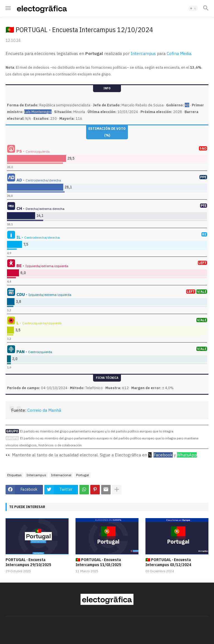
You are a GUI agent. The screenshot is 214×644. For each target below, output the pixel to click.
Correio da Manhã (44, 410)
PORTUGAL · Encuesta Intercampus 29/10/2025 (28, 562)
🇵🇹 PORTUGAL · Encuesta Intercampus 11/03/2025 (98, 562)
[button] (8, 8)
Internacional (61, 475)
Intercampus (143, 53)
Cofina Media (179, 53)
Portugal (82, 475)
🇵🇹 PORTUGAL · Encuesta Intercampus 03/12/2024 (168, 562)
